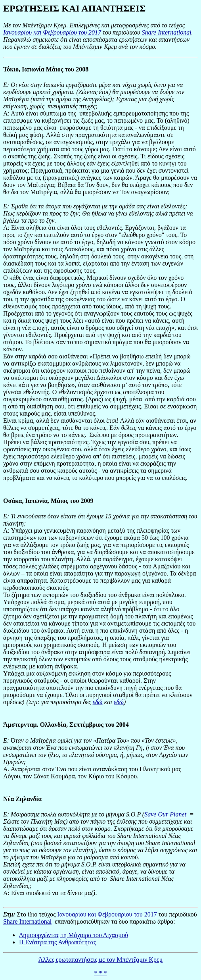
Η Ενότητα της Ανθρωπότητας (57, 942)
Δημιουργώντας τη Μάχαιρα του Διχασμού (74, 935)
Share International (166, 32)
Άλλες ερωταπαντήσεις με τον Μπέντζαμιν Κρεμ (101, 960)
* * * (101, 973)
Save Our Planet (165, 814)
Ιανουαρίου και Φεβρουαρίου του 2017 (52, 32)
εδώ (98, 702)
